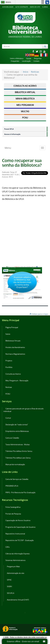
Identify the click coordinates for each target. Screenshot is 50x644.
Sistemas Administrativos (15, 560)
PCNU (25, 118)
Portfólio (9, 367)
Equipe (29, 58)
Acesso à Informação (12, 134)
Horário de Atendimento (15, 347)
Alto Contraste (22, 7)
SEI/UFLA (11, 593)
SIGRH (9, 587)
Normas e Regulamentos (15, 354)
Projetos (9, 361)
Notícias (35, 72)
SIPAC (9, 580)
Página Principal (12, 327)
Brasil (6, 2)
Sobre (8, 334)
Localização (26, 61)
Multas (25, 111)
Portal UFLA (9, 129)
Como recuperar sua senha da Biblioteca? (22, 163)
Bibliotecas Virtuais (13, 341)
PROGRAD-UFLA (12, 486)
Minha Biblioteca (25, 99)
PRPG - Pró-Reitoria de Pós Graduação (20, 493)
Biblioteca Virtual (25, 92)
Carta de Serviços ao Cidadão (17, 479)
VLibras (45, 7)
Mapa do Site (35, 7)
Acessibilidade (8, 7)
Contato (36, 61)
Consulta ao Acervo (25, 86)
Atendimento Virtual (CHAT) (18, 600)
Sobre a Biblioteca (17, 58)
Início (26, 72)
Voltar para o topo (39, 314)
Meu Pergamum (25, 105)
